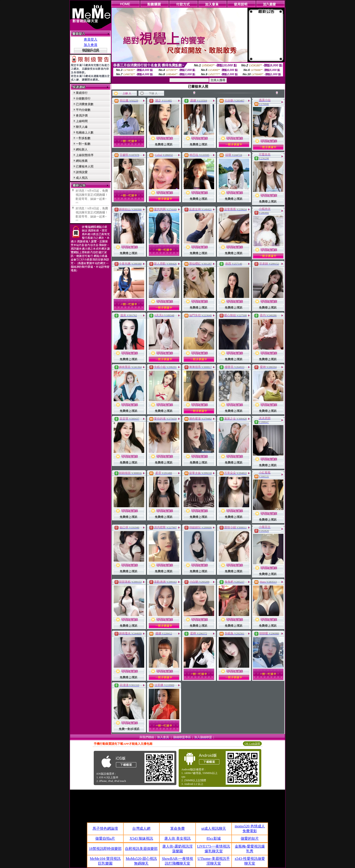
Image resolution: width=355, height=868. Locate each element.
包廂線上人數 (85, 132)
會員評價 (82, 115)
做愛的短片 (250, 838)
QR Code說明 (252, 744)
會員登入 (91, 39)
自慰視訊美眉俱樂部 (141, 849)
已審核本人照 (85, 166)
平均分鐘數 (83, 110)
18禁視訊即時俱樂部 (105, 849)
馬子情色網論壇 (105, 828)
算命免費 (177, 828)
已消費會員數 (85, 104)
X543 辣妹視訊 (142, 838)
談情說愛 (82, 172)
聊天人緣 (82, 127)
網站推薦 (82, 161)
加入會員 (91, 45)
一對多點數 (83, 138)
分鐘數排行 (83, 98)
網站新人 (82, 149)
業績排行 (82, 93)
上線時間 (82, 121)
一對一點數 (83, 144)
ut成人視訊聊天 (213, 828)
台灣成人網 (141, 828)
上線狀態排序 (85, 155)
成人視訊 (82, 178)
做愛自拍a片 (105, 838)
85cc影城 (213, 838)
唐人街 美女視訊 (177, 838)
